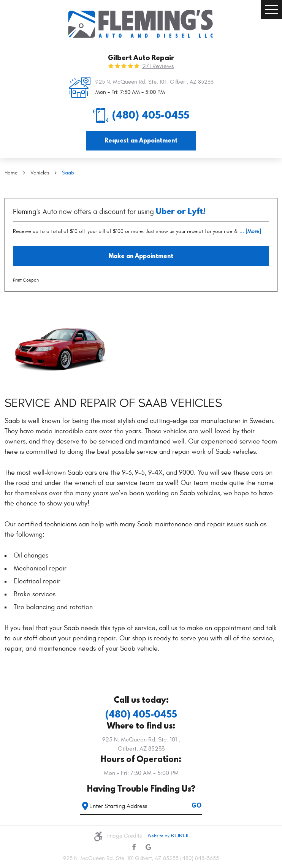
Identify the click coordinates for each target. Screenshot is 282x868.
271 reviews (158, 66)
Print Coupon (26, 280)
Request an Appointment (141, 140)
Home (11, 173)
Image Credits (124, 836)
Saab (68, 173)
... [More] (250, 231)
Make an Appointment (141, 256)
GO (196, 805)
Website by (168, 836)
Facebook (134, 847)
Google (148, 847)
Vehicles (40, 173)
